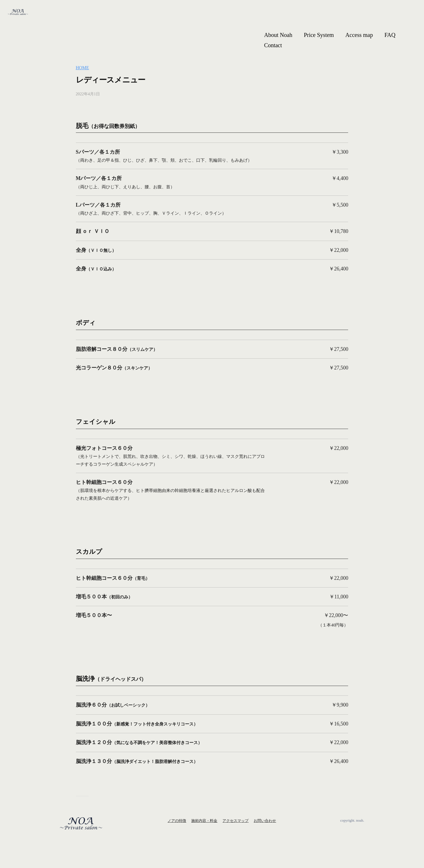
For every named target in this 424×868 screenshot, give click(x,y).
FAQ (390, 35)
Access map (359, 35)
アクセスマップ (235, 820)
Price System (319, 35)
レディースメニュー (117, 79)
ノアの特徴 (177, 820)
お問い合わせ (265, 820)
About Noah (278, 35)
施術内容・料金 (204, 820)
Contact (273, 45)
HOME (83, 68)
